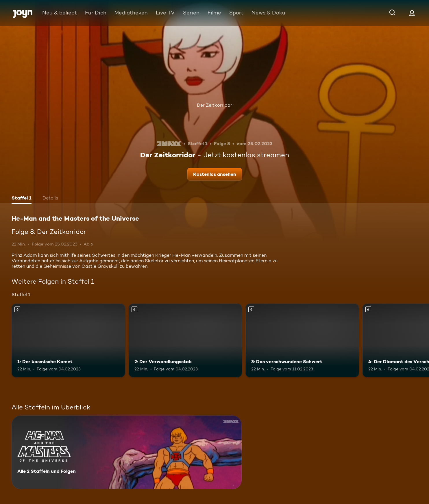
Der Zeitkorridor (214, 105)
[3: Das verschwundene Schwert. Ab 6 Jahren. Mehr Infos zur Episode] (302, 340)
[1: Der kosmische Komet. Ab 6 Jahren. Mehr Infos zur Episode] (68, 340)
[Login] (412, 13)
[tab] (22, 199)
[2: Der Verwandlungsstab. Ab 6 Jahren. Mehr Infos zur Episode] (185, 340)
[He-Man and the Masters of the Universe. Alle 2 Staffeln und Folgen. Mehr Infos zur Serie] (127, 452)
